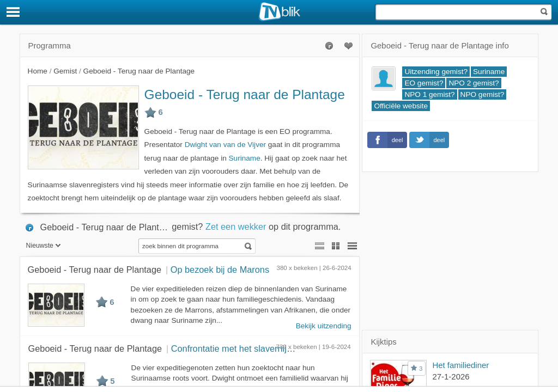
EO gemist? (424, 83)
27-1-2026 (451, 376)
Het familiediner (460, 365)
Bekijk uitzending (324, 326)
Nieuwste (43, 246)
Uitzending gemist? (436, 72)
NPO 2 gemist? (474, 83)
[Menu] (14, 12)
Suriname (245, 158)
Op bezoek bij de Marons (220, 269)
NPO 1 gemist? (429, 94)
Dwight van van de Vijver (225, 145)
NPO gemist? (483, 94)
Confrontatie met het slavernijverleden (246, 348)
